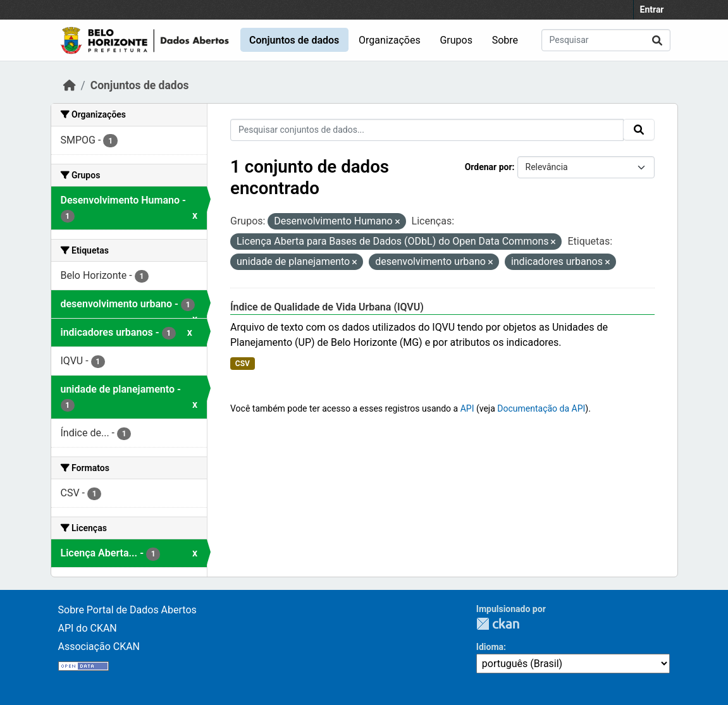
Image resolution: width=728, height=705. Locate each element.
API (467, 408)
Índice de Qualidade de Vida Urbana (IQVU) (327, 307)
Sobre (505, 40)
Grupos (456, 40)
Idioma (490, 647)
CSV (243, 364)
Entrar (652, 9)
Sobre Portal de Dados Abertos (127, 610)
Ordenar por (489, 167)
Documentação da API (541, 408)
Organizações (390, 40)
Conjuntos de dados (294, 40)
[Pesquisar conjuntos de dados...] (606, 40)
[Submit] (657, 40)
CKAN (498, 624)
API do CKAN (88, 628)
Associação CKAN (99, 647)
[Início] (70, 85)
